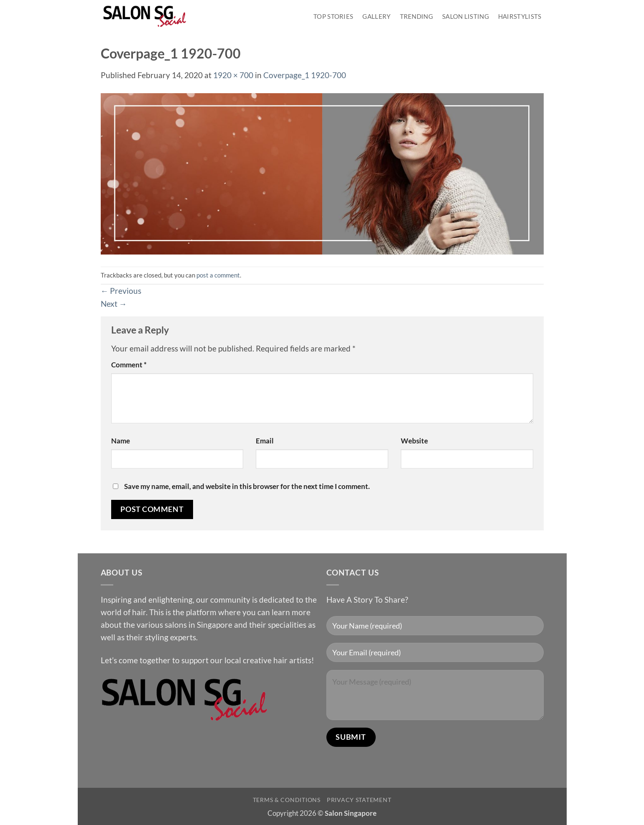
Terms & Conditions (287, 800)
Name (121, 441)
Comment (129, 365)
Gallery (376, 16)
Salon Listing (466, 16)
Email (265, 441)
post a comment (218, 275)
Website (414, 441)
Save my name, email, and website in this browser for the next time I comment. (247, 486)
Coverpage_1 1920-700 (305, 75)
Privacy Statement (359, 800)
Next (114, 304)
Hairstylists (520, 16)
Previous (121, 291)
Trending (416, 16)
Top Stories (333, 16)
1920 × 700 (233, 75)
